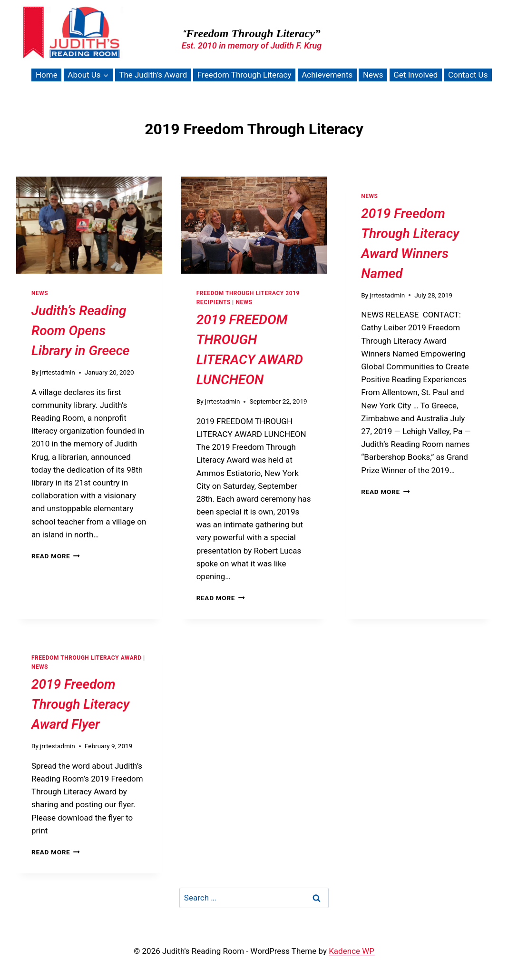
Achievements (327, 75)
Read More (56, 556)
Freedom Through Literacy (244, 75)
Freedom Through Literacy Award (87, 658)
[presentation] (89, 225)
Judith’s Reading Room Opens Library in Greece (80, 331)
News (373, 75)
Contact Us (468, 75)
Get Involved (415, 75)
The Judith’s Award (153, 75)
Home (47, 75)
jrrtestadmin (58, 372)
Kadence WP (352, 951)
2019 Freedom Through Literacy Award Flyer (80, 704)
